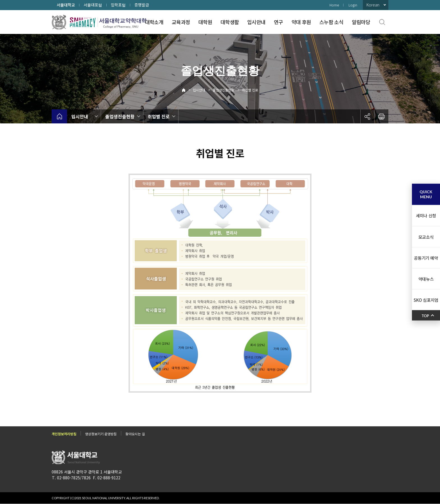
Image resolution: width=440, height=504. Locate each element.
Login (353, 5)
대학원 (205, 22)
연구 (279, 22)
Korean (373, 5)
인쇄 (381, 116)
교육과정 (181, 22)
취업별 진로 (250, 90)
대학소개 (154, 22)
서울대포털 (93, 5)
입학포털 (118, 5)
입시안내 (256, 22)
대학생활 (230, 22)
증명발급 (142, 5)
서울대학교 (66, 5)
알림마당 (361, 22)
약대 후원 (301, 22)
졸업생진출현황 (224, 90)
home (59, 116)
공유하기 (367, 116)
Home (334, 5)
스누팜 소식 (331, 22)
